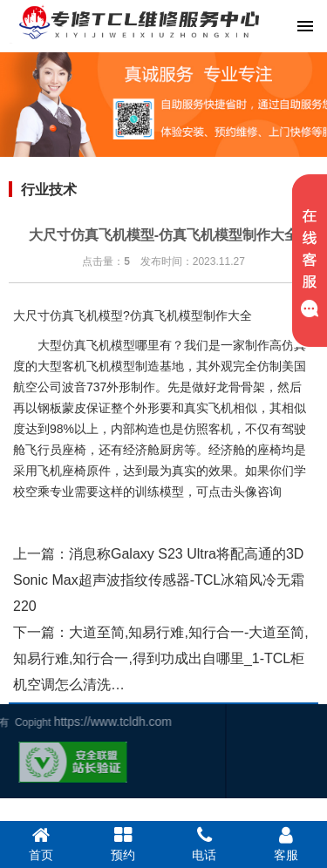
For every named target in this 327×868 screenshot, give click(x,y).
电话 (205, 844)
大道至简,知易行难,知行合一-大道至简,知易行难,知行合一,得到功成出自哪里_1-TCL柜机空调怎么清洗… (161, 658)
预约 (123, 844)
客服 (286, 844)
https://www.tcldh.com (63, 722)
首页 (41, 844)
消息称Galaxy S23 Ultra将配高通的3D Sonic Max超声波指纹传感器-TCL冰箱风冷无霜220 (159, 580)
